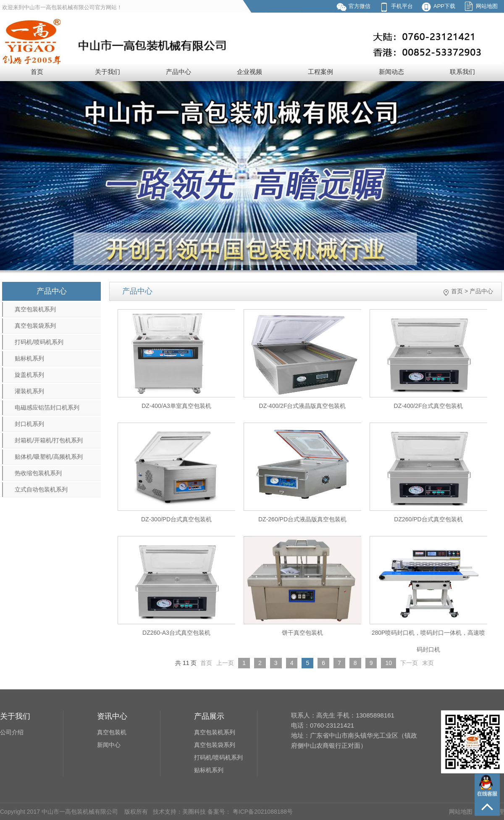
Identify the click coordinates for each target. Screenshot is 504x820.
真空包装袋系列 (35, 326)
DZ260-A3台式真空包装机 (176, 633)
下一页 (409, 663)
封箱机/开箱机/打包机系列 (49, 440)
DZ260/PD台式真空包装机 (428, 519)
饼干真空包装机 (302, 633)
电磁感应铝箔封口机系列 (47, 407)
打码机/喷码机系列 (39, 342)
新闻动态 (391, 72)
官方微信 (360, 6)
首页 (37, 72)
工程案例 (320, 72)
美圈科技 (194, 812)
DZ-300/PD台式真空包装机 (176, 519)
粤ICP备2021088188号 (262, 812)
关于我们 (108, 72)
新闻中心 (109, 745)
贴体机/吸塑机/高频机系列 (49, 457)
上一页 (225, 663)
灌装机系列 (29, 391)
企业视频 (249, 72)
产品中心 (178, 72)
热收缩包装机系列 (38, 473)
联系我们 (462, 72)
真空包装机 (112, 732)
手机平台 (402, 6)
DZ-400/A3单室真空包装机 (176, 406)
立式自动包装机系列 (41, 489)
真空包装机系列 (35, 309)
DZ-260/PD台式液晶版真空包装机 (302, 519)
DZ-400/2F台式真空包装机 (429, 406)
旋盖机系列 (29, 375)
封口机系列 (29, 424)
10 (388, 663)
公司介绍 (12, 732)
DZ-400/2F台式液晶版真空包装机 (303, 406)
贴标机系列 (29, 358)
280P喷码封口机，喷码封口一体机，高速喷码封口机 (429, 641)
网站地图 (487, 6)
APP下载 (444, 6)
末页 (428, 663)
